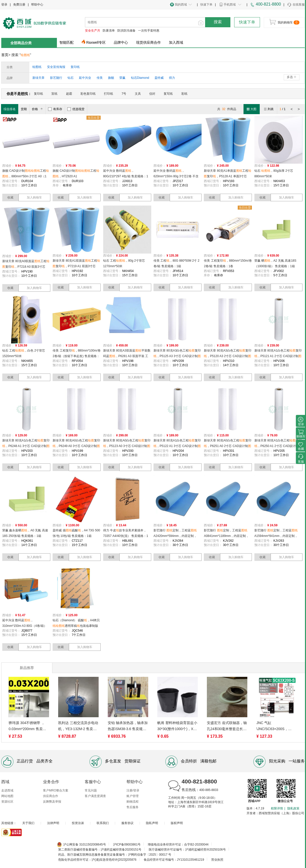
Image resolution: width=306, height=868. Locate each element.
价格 (38, 109)
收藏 (10, 197)
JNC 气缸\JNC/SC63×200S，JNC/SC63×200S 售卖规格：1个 (276, 726)
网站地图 (7, 796)
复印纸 (38, 94)
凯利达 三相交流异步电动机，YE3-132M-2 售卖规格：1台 (78, 726)
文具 (138, 94)
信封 (152, 94)
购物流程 (133, 802)
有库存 (55, 109)
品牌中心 (121, 42)
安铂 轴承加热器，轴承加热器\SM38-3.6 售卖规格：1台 (128, 726)
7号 (124, 94)
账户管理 (133, 796)
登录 (4, 5)
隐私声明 (152, 823)
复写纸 (168, 94)
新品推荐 (27, 668)
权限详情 (277, 808)
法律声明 (53, 823)
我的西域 (181, 5)
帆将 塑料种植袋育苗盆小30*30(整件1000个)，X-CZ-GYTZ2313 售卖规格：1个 (177, 726)
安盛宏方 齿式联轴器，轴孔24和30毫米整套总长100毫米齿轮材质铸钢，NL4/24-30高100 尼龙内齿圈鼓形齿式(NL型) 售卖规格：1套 (227, 726)
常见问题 (91, 790)
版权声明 (177, 823)
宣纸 (54, 94)
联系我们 (103, 823)
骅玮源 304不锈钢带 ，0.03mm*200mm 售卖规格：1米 (27, 726)
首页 (5, 55)
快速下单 (206, 5)
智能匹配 (67, 42)
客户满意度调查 (95, 796)
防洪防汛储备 (126, 31)
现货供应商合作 (148, 42)
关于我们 (28, 823)
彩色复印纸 (88, 94)
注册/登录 (133, 790)
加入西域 (176, 42)
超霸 (69, 94)
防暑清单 (109, 31)
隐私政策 (293, 808)
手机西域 (230, 5)
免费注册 (19, 5)
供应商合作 (51, 796)
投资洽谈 (78, 823)
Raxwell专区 (96, 42)
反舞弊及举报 (52, 802)
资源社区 (7, 802)
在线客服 (296, 5)
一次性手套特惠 (149, 31)
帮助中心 (37, 5)
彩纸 (184, 94)
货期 (24, 109)
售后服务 (133, 807)
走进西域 (7, 790)
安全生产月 (93, 31)
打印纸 (108, 94)
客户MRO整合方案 (56, 790)
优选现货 (76, 109)
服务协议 (127, 823)
